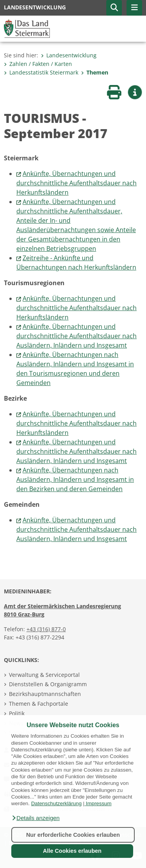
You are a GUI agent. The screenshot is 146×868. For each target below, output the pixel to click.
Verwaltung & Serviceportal (44, 675)
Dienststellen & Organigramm (48, 684)
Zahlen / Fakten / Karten (38, 64)
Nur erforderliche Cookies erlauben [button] (73, 835)
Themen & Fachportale (39, 704)
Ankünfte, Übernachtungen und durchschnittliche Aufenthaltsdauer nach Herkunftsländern (77, 183)
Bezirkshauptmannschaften (45, 694)
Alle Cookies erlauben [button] (72, 851)
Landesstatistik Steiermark (41, 72)
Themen (95, 72)
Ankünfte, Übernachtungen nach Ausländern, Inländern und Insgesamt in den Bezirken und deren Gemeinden (75, 479)
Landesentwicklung (69, 55)
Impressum (99, 803)
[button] (35, 818)
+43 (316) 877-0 (46, 629)
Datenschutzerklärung (56, 803)
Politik (17, 713)
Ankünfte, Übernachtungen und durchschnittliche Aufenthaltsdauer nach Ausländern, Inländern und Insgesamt (77, 336)
